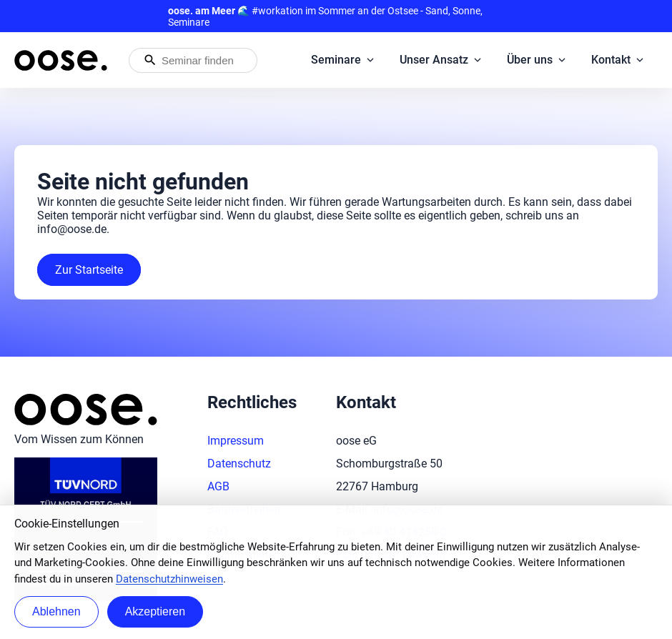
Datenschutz (239, 464)
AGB (218, 486)
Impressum (236, 441)
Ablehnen (56, 611)
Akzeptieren (155, 611)
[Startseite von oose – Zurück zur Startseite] (61, 60)
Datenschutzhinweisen (169, 579)
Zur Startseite (89, 270)
